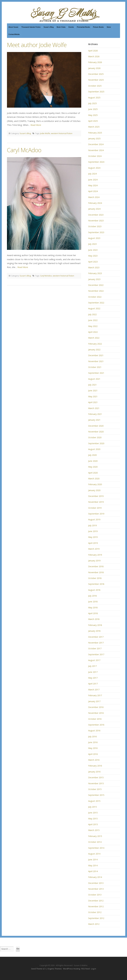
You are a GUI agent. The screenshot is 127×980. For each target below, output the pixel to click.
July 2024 (92, 174)
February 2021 (95, 414)
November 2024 (96, 150)
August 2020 (94, 449)
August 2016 (94, 731)
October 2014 (95, 842)
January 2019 (94, 561)
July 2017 (92, 666)
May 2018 (93, 608)
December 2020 (96, 426)
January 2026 (94, 68)
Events (71, 27)
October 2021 (95, 367)
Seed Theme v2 (38, 969)
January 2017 (94, 701)
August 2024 (94, 168)
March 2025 (94, 127)
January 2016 (94, 772)
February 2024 (95, 203)
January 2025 (94, 138)
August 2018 (94, 590)
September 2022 (96, 303)
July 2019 (92, 525)
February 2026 (95, 62)
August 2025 (94, 98)
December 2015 (96, 777)
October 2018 (95, 578)
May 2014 (93, 865)
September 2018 (96, 584)
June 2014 (93, 860)
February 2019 (95, 555)
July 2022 (92, 314)
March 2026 (94, 56)
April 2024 (93, 191)
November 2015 (96, 783)
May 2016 (93, 748)
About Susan (13, 27)
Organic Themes (55, 969)
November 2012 (96, 906)
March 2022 (94, 338)
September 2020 (96, 443)
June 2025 (93, 109)
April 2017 (93, 684)
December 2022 (96, 285)
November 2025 (96, 80)
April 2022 (93, 332)
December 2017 (96, 637)
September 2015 (96, 795)
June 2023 (93, 250)
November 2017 (96, 643)
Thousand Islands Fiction (31, 27)
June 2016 (93, 742)
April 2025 (93, 121)
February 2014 (95, 877)
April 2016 (93, 754)
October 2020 (95, 437)
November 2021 (96, 361)
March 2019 (94, 549)
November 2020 (96, 432)
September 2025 (96, 92)
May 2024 (93, 185)
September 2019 (96, 514)
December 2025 (96, 74)
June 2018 (93, 602)
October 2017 (95, 648)
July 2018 (92, 596)
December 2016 (96, 707)
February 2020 (95, 484)
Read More (36, 125)
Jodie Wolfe (45, 133)
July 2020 (92, 455)
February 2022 (95, 344)
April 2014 (93, 871)
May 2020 (93, 467)
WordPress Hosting (72, 969)
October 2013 (95, 895)
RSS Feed (86, 969)
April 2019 (93, 543)
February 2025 (95, 133)
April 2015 (93, 824)
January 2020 (94, 490)
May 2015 (93, 819)
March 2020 (94, 479)
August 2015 (94, 801)
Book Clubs (61, 27)
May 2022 (93, 326)
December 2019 (96, 496)
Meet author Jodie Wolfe (37, 45)
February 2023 (95, 273)
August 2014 (94, 854)
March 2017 (94, 690)
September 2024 (96, 162)
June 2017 (93, 672)
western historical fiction (62, 133)
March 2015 (94, 830)
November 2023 (96, 221)
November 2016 (96, 713)
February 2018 (95, 625)
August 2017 (94, 660)
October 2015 (95, 789)
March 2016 (94, 760)
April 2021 (93, 402)
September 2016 (96, 725)
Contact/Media (14, 34)
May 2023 (93, 256)
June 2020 (93, 461)
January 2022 (94, 350)
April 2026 (93, 51)
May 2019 (93, 537)
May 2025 (93, 115)
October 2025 (95, 86)
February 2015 (95, 836)
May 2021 (93, 396)
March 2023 (94, 267)
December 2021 (96, 355)
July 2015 (92, 807)
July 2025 (92, 103)
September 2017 (96, 654)
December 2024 (96, 144)
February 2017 (95, 695)
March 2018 (94, 619)
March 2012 (94, 924)
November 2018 (96, 572)
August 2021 (94, 379)
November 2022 (96, 291)
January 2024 (94, 209)
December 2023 (96, 215)
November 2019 (96, 502)
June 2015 (93, 813)
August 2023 (94, 238)
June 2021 (93, 391)
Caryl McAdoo (24, 150)
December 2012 (96, 901)
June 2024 (93, 180)
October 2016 (95, 719)
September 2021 (96, 373)
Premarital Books (83, 27)
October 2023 (95, 226)
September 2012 (96, 918)
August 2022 (94, 308)
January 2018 (94, 631)
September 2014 (96, 848)
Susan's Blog (25, 133)
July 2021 (92, 385)
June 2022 (93, 320)
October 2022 (95, 297)
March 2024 (94, 197)
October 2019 (95, 508)
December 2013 (96, 883)
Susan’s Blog (49, 27)
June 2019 (93, 531)
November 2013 (96, 889)
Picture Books (98, 27)
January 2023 (94, 279)
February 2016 (95, 766)
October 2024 (95, 156)
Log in (94, 969)
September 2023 (96, 232)
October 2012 (95, 912)
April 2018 (93, 613)
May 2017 (93, 678)
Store (109, 27)
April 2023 (93, 262)
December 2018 (96, 566)
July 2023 (92, 244)
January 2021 (94, 420)
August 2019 (94, 519)
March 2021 (94, 408)
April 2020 (93, 473)
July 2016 (92, 736)
